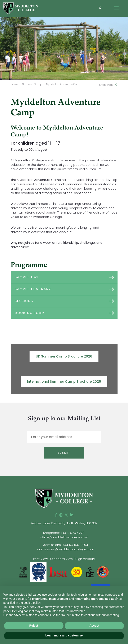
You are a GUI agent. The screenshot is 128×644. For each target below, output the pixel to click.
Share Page (106, 85)
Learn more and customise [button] (64, 635)
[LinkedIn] (72, 515)
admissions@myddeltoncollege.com (66, 549)
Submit (64, 453)
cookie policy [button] (32, 603)
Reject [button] (34, 626)
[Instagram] (61, 515)
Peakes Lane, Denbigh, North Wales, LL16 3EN (64, 523)
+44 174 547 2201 (73, 533)
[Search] (100, 8)
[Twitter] (66, 515)
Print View (40, 559)
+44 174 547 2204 (75, 545)
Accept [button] (94, 626)
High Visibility (85, 559)
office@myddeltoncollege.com (64, 537)
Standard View (62, 559)
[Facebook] (56, 515)
